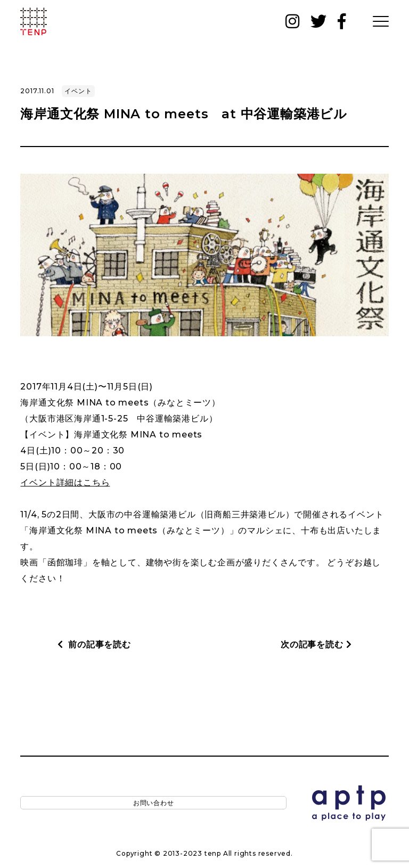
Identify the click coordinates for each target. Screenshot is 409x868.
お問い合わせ (55, 805)
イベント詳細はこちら (65, 482)
